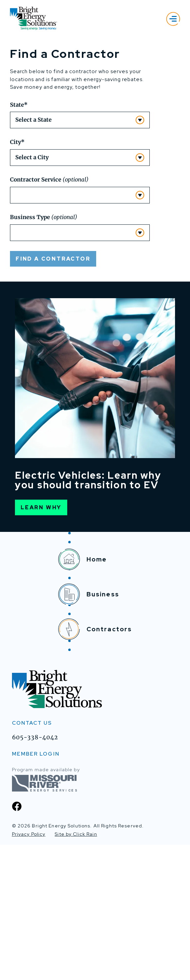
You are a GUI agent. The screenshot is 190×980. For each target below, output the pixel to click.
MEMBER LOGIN (36, 889)
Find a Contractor (53, 394)
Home (83, 695)
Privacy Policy (29, 970)
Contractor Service (49, 315)
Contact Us (32, 859)
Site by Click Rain (76, 970)
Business (89, 730)
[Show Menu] (173, 19)
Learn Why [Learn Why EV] (41, 643)
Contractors (95, 765)
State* (19, 240)
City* (17, 278)
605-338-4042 (35, 873)
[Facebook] (17, 942)
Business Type (44, 353)
